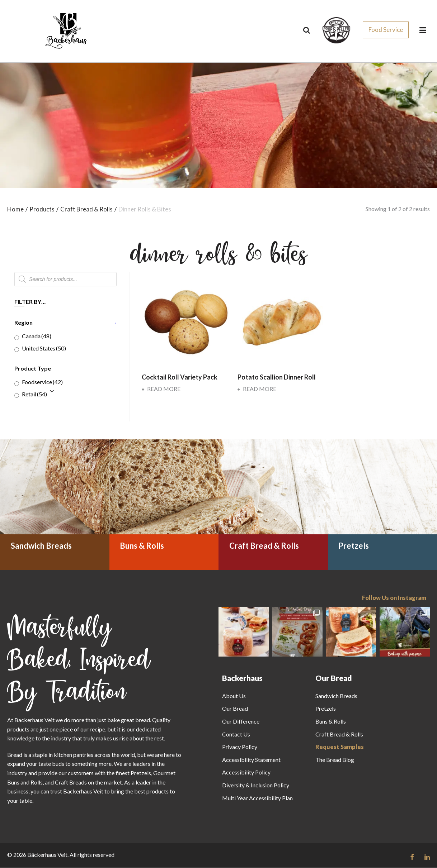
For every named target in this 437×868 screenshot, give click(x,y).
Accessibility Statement (251, 760)
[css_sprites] (336, 28)
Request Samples (340, 747)
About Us (234, 696)
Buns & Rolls (331, 722)
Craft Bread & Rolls (339, 735)
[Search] (307, 30)
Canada (37, 336)
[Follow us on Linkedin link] (427, 857)
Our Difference (241, 722)
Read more (161, 389)
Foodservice (42, 382)
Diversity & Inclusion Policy (256, 785)
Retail (34, 394)
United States (44, 349)
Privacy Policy (240, 747)
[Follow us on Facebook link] (412, 857)
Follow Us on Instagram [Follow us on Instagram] (394, 598)
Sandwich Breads (336, 696)
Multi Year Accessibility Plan (257, 798)
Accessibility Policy (246, 772)
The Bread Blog (335, 760)
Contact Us (236, 735)
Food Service (386, 30)
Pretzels (326, 709)
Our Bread (235, 709)
